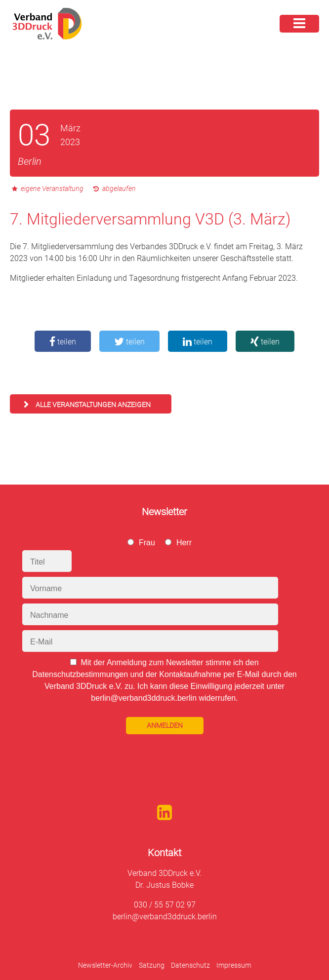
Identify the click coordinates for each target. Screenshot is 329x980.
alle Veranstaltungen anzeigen (93, 405)
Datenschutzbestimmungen (80, 674)
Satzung (152, 965)
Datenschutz (190, 965)
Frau (147, 543)
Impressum (234, 965)
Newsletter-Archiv (105, 965)
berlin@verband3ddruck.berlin (165, 917)
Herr (184, 543)
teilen (63, 342)
